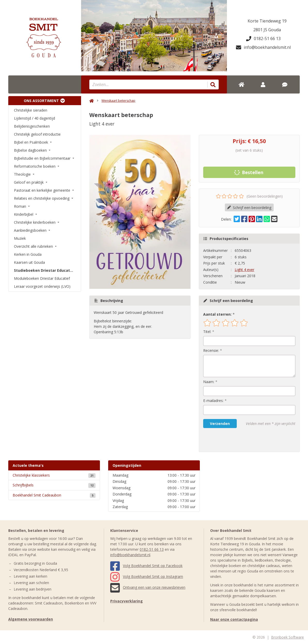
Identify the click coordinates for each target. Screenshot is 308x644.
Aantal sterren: (217, 314)
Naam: (209, 382)
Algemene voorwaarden (31, 619)
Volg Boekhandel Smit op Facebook (146, 566)
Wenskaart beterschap (118, 101)
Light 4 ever (244, 270)
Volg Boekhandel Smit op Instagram (147, 576)
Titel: (207, 332)
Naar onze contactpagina (234, 619)
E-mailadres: (213, 401)
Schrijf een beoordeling (249, 208)
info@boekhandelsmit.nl (263, 47)
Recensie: (211, 350)
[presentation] (236, 440)
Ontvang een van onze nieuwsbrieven (148, 587)
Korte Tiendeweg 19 (267, 21)
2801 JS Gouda (267, 30)
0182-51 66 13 (263, 38)
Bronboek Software (287, 637)
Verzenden (220, 424)
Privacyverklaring (127, 601)
